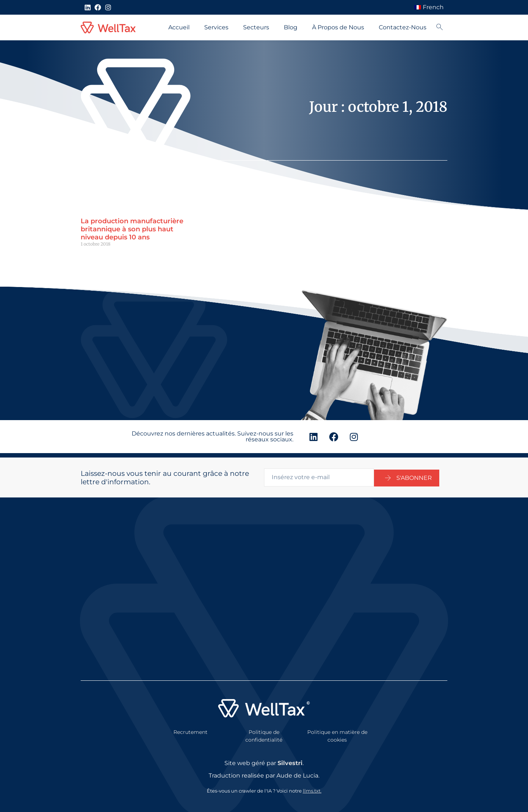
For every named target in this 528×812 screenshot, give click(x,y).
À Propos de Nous (338, 27)
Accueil (179, 27)
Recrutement (190, 728)
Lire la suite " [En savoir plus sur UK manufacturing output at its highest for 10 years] (94, 256)
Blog (291, 27)
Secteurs (256, 27)
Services (216, 27)
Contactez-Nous (403, 27)
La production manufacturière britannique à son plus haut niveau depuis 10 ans (132, 229)
